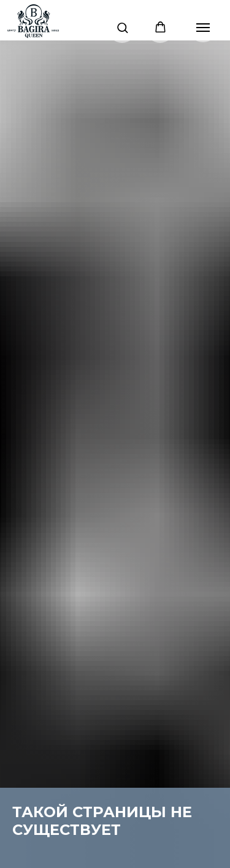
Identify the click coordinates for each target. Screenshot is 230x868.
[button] (122, 27)
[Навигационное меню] (203, 28)
